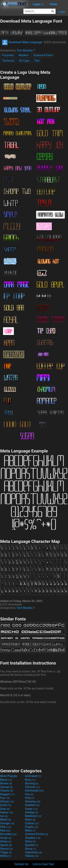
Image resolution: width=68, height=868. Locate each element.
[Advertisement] (34, 736)
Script (6, 838)
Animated (33, 776)
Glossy (7, 801)
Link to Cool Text (43, 864)
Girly (30, 798)
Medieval (33, 816)
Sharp (6, 841)
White (6, 856)
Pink (5, 827)
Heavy (7, 812)
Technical (8, 61)
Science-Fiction (43, 55)
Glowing (33, 801)
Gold (6, 805)
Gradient (32, 805)
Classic (7, 791)
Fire (29, 794)
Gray (5, 809)
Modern (24, 55)
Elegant (7, 794)
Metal (6, 820)
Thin (37, 61)
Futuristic (8, 55)
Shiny (30, 841)
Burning (32, 783)
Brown (6, 783)
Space (6, 845)
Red (5, 830)
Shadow (33, 838)
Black (6, 780)
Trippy (6, 852)
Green (31, 809)
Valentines (34, 852)
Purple (32, 827)
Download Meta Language (22, 42)
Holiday (32, 812)
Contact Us (21, 864)
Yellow (32, 856)
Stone (30, 849)
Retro (30, 830)
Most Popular (9, 776)
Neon (30, 820)
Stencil (6, 849)
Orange (7, 823)
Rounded (8, 834)
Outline (32, 823)
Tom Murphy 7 (26, 50)
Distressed (34, 791)
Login (62, 12)
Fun (5, 798)
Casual (6, 787)
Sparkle (32, 845)
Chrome (33, 787)
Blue (30, 780)
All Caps (24, 61)
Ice (4, 816)
